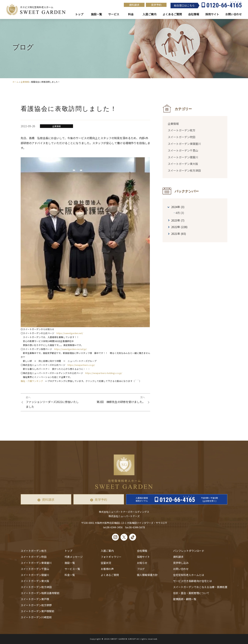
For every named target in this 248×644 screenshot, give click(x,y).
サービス (114, 14)
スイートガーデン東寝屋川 (184, 144)
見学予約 (156, 5)
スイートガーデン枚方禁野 (36, 605)
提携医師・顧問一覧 (185, 599)
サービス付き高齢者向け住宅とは (192, 581)
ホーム (15, 82)
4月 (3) (180, 213)
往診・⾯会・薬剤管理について (191, 593)
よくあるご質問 (110, 575)
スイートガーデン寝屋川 (183, 157)
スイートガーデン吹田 (182, 137)
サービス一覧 (72, 569)
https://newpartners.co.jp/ (81, 365)
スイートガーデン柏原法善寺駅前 (40, 593)
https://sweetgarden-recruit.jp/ (71, 349)
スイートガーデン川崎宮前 (36, 617)
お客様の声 (107, 569)
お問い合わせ (181, 569)
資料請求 (134, 5)
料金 (131, 14)
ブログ (141, 569)
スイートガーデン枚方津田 (184, 170)
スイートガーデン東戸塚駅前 (37, 611)
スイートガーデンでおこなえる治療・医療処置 (200, 587)
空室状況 (106, 563)
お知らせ (142, 563)
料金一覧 (70, 575)
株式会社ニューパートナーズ (124, 516)
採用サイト (212, 14)
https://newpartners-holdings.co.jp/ (104, 373)
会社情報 (194, 14)
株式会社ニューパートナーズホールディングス (124, 512)
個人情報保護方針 (147, 575)
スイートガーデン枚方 (182, 130)
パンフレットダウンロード (189, 551)
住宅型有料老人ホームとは (189, 575)
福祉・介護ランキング (32, 381)
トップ (79, 14)
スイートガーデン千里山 (183, 150)
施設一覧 (96, 14)
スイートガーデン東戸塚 (35, 599)
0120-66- (224, 5)
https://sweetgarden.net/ (70, 333)
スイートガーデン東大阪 (183, 164)
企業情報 (25, 82)
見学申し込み (181, 563)
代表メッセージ (74, 557)
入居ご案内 (107, 551)
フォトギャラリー (111, 557)
